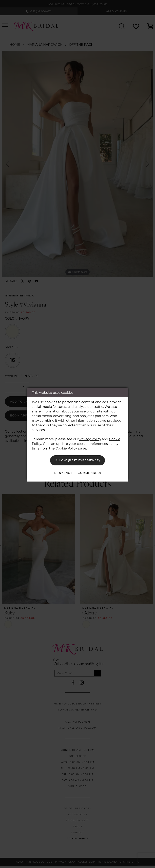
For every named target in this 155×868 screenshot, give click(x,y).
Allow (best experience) (78, 460)
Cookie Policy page (71, 448)
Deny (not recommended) (78, 473)
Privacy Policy (90, 438)
